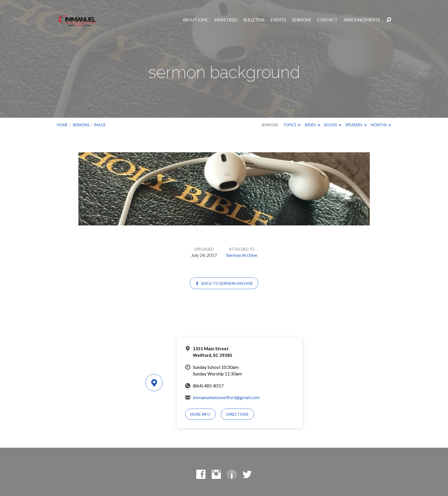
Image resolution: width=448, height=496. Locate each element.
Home (62, 125)
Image (100, 125)
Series (312, 125)
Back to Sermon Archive (224, 283)
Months (381, 125)
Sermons (302, 20)
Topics (292, 125)
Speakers (356, 125)
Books (333, 125)
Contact (327, 20)
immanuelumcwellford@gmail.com (226, 397)
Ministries (226, 20)
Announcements (362, 20)
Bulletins (254, 20)
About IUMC (196, 20)
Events (278, 20)
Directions (237, 414)
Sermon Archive (242, 255)
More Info (200, 414)
